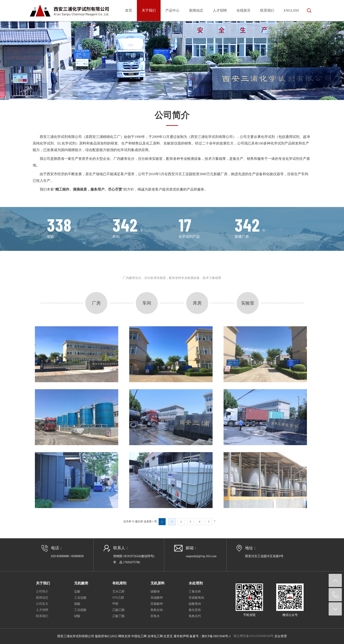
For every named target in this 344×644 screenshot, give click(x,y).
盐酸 (77, 591)
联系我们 (267, 10)
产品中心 (172, 10)
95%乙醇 (118, 598)
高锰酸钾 (157, 598)
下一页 (162, 522)
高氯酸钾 (157, 604)
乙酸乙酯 (118, 610)
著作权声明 (181, 636)
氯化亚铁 (195, 610)
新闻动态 (196, 10)
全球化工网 (155, 636)
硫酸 (77, 604)
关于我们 (149, 10)
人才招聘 (220, 10)
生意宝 (168, 636)
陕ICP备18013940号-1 (216, 636)
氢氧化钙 (195, 616)
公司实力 (42, 604)
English (291, 10)
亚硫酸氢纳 (196, 598)
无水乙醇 (118, 591)
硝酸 (77, 616)
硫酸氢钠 (195, 604)
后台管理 (281, 636)
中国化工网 (139, 636)
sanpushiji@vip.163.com (201, 556)
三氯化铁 (195, 591)
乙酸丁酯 (118, 616)
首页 (129, 10)
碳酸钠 (155, 591)
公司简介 (42, 591)
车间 (147, 303)
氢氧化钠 (157, 610)
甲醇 (115, 604)
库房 (197, 303)
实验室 (248, 303)
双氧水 (155, 616)
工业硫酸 (80, 610)
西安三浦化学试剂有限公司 (61, 137)
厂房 (96, 303)
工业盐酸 (80, 598)
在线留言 (244, 10)
